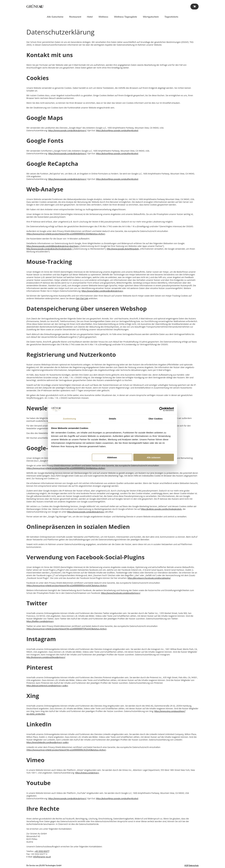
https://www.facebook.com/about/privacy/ (121, 593)
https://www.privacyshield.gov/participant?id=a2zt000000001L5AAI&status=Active (66, 234)
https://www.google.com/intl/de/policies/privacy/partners (53, 246)
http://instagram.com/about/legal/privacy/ (46, 657)
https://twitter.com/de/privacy (40, 621)
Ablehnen (112, 457)
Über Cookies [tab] (156, 419)
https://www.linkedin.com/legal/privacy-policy (47, 742)
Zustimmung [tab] (70, 419)
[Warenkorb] (195, 7)
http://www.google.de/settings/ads (123, 249)
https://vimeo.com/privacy (87, 773)
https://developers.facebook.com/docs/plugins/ (149, 578)
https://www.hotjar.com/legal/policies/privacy (102, 291)
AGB (186, 865)
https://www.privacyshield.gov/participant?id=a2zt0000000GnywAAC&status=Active (67, 586)
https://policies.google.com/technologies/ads (161, 509)
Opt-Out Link (82, 298)
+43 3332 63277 (42, 851)
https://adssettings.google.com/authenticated (117, 131)
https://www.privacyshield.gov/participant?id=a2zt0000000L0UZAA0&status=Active (66, 750)
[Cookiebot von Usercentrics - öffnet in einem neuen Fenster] (161, 409)
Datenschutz (194, 865)
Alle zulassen (154, 457)
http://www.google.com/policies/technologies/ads (49, 249)
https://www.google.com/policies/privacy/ (67, 131)
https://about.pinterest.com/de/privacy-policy (47, 686)
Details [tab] (113, 419)
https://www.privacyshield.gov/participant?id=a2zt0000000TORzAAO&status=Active (67, 629)
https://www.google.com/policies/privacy (86, 512)
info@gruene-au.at (42, 857)
